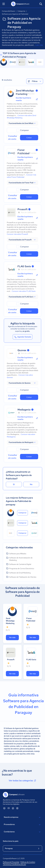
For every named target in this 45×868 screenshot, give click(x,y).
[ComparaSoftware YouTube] (9, 808)
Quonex (22, 350)
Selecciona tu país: (11, 841)
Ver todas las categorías (23, 781)
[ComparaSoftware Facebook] (13, 808)
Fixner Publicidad (31, 620)
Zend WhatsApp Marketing (10, 621)
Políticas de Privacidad (11, 862)
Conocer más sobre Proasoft (17, 234)
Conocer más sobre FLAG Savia (24, 291)
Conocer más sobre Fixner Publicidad (21, 176)
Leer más (39, 45)
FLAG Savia (24, 266)
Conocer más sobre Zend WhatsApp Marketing (21, 117)
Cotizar (29, 138)
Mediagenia (24, 410)
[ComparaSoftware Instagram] (17, 808)
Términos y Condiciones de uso (14, 864)
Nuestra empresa (22, 817)
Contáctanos (22, 832)
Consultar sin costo (13, 138)
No (31, 484)
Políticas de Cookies (28, 862)
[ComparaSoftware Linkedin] (4, 808)
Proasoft (22, 209)
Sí (14, 484)
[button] (22, 123)
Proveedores (22, 825)
